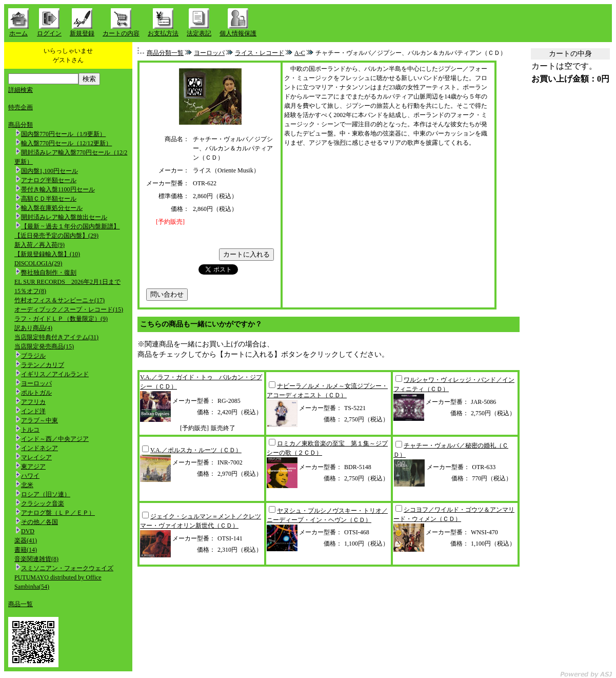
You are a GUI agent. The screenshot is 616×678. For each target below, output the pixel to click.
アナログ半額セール (49, 180)
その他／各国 (39, 522)
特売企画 (21, 107)
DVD (28, 531)
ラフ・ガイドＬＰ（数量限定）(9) (61, 319)
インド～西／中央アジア (55, 439)
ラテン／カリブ (43, 365)
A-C (300, 53)
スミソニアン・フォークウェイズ (67, 568)
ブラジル (33, 356)
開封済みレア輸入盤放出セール (64, 217)
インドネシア (39, 448)
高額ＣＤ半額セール (49, 199)
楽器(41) (26, 540)
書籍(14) (26, 550)
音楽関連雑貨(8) (36, 559)
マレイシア (36, 457)
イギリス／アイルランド (55, 374)
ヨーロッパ (36, 383)
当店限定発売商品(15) (44, 346)
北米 (27, 485)
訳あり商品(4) (33, 328)
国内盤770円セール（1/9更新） (63, 134)
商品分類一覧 (165, 53)
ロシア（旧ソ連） (46, 494)
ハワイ (30, 476)
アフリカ (33, 402)
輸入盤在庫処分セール (52, 208)
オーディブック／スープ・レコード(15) (69, 309)
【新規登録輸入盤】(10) (47, 254)
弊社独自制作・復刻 (49, 273)
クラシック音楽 (43, 503)
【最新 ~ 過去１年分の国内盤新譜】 (71, 226)
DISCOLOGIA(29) (38, 263)
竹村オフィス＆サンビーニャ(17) (59, 300)
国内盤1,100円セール (49, 171)
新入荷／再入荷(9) (39, 245)
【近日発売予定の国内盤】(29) (56, 236)
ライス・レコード (260, 53)
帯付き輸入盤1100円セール (58, 189)
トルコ (30, 430)
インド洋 (33, 411)
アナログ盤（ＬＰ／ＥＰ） (58, 513)
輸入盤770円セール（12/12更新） (66, 143)
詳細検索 (21, 90)
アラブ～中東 (39, 420)
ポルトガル (36, 393)
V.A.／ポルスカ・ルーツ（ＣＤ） (196, 450)
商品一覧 (21, 604)
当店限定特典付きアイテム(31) (56, 337)
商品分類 (21, 125)
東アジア (33, 467)
